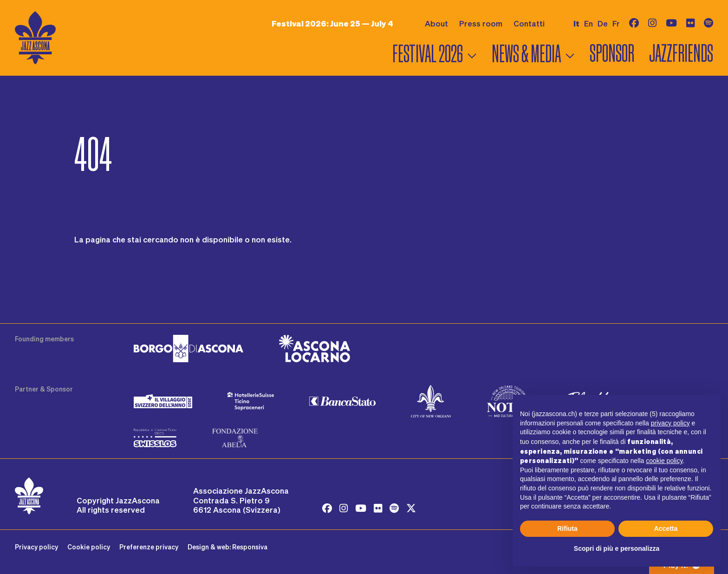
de (603, 23)
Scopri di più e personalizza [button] (617, 548)
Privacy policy (36, 547)
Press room (481, 23)
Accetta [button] (666, 528)
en (588, 23)
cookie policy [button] (664, 461)
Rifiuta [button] (567, 528)
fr (616, 23)
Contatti (529, 23)
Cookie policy (89, 547)
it (576, 23)
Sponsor (612, 54)
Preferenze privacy (149, 547)
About (436, 23)
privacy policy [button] (670, 423)
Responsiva (250, 547)
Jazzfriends (681, 54)
